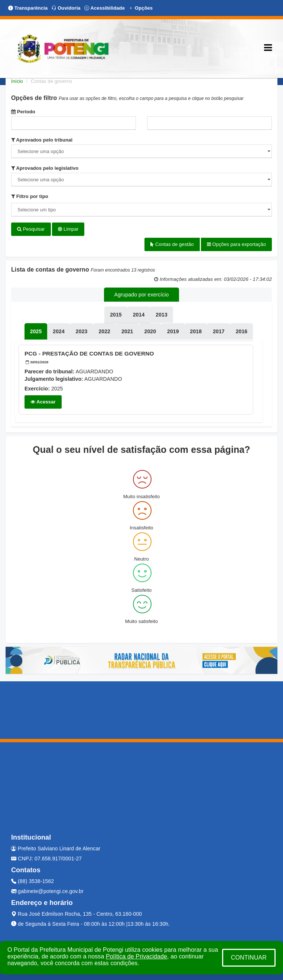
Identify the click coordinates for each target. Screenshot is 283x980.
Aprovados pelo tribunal (42, 140)
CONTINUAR (249, 958)
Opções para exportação (236, 244)
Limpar (68, 229)
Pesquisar (31, 229)
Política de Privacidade (136, 956)
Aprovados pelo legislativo (45, 168)
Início (17, 81)
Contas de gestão (172, 244)
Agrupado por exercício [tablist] (142, 295)
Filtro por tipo (30, 196)
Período (23, 112)
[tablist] (36, 331)
